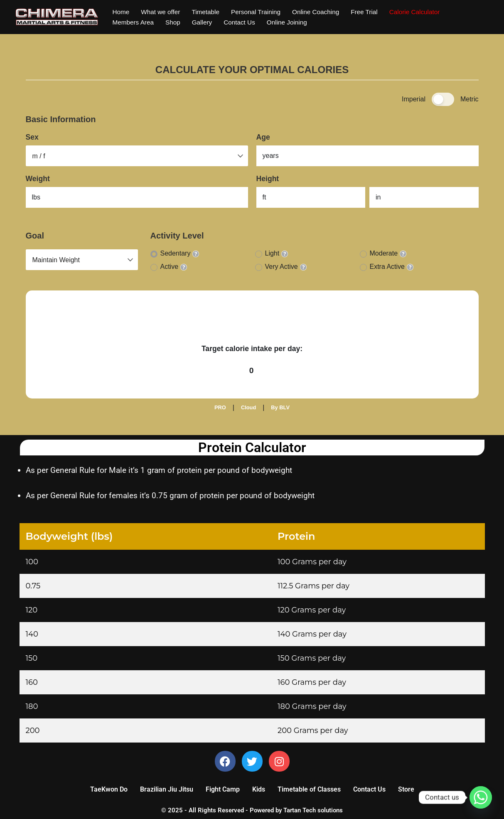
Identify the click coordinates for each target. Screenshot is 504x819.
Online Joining (293, 23)
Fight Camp (223, 791)
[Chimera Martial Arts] (57, 17)
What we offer (162, 11)
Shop (175, 23)
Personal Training (261, 11)
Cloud (248, 407)
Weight (38, 179)
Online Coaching (323, 11)
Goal (35, 236)
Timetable (209, 11)
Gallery (205, 23)
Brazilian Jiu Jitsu (167, 791)
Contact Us (244, 23)
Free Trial (373, 11)
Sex (32, 137)
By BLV (280, 407)
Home (122, 11)
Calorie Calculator (425, 11)
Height (268, 179)
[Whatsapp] (481, 797)
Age (263, 137)
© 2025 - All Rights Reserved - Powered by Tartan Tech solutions (252, 812)
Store (406, 791)
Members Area (134, 23)
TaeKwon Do (109, 791)
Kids (259, 791)
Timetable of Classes (309, 791)
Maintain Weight (56, 260)
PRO (220, 407)
